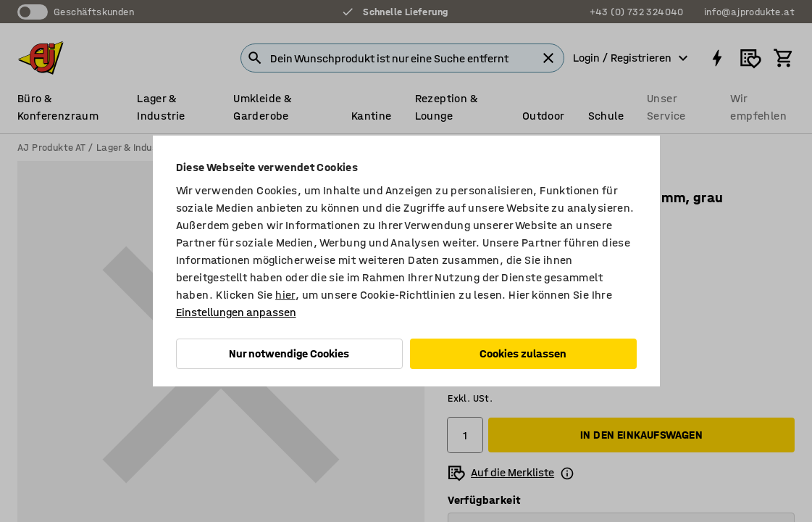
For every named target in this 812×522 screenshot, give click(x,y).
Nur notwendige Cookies (289, 353)
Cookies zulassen (523, 353)
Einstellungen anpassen (236, 312)
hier (285, 295)
